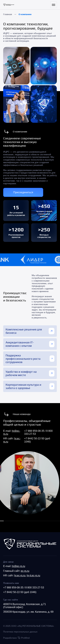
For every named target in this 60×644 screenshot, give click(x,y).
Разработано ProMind (16, 638)
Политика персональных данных (20, 632)
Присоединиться (23, 192)
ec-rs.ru (25, 571)
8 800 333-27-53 (35, 588)
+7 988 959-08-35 (34, 431)
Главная (8, 14)
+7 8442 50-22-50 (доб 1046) (20, 592)
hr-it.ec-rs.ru (33, 575)
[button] (2, 521)
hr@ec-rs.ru (18, 566)
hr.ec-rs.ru (20, 575)
